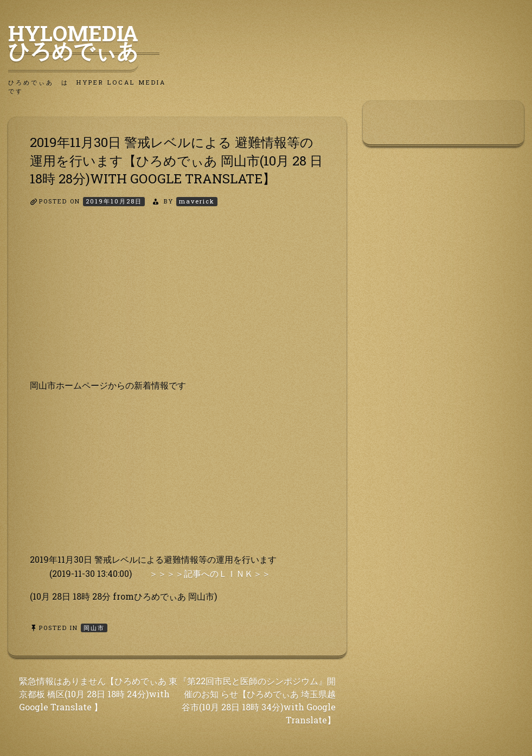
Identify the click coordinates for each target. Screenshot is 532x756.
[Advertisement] (177, 302)
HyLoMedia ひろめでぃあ (84, 42)
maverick (197, 201)
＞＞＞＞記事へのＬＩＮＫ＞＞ (210, 573)
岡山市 (94, 628)
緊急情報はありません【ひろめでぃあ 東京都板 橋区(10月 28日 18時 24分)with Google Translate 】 (98, 694)
